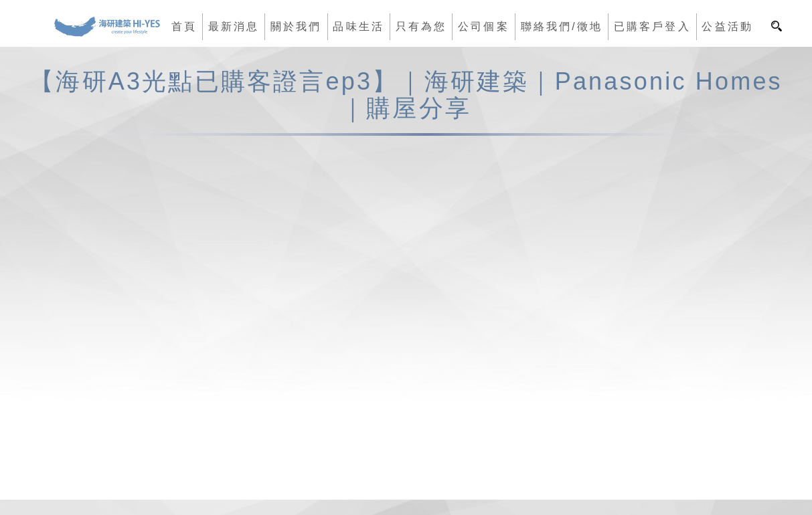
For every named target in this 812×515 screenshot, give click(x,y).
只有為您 (421, 26)
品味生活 (358, 26)
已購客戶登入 (652, 26)
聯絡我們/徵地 (562, 26)
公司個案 (484, 26)
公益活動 (727, 26)
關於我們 (296, 26)
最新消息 (234, 26)
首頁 (184, 26)
